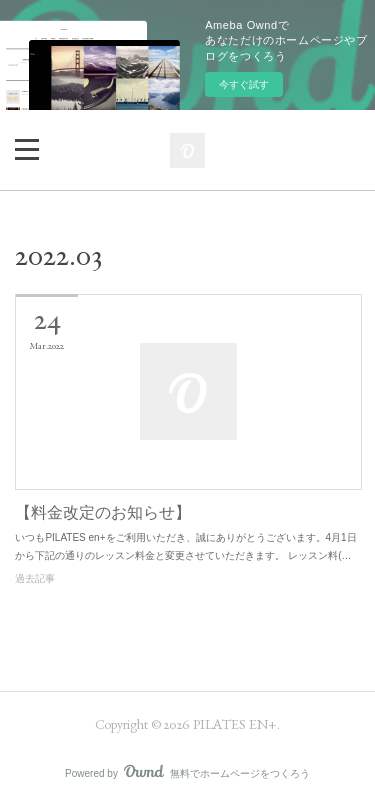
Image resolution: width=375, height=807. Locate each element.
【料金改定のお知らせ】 (103, 512)
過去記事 (35, 578)
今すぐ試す (244, 84)
